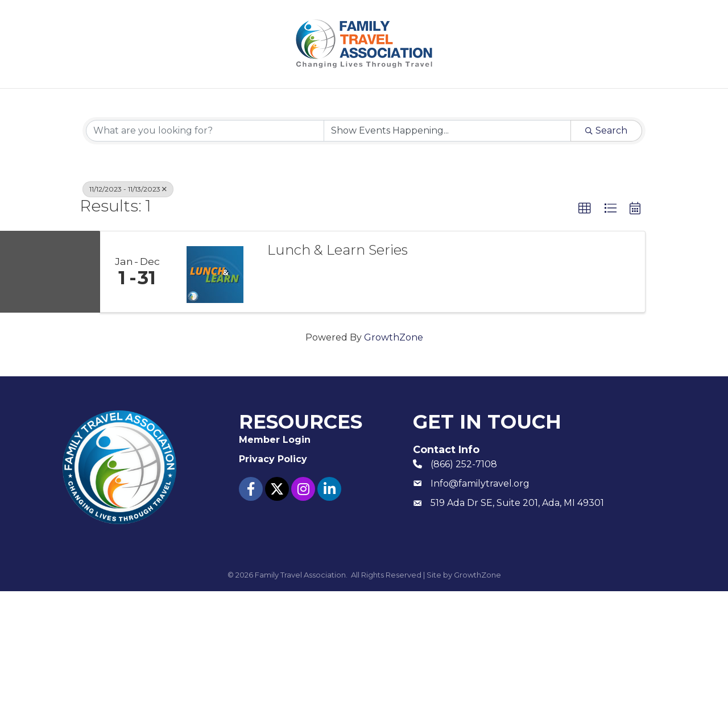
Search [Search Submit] (606, 249)
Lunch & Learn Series (338, 369)
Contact (554, 103)
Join (228, 103)
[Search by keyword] (205, 250)
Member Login (471, 103)
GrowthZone (394, 456)
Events (290, 103)
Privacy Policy (273, 577)
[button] (585, 327)
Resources (371, 103)
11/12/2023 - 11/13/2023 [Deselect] (128, 308)
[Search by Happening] (447, 250)
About (167, 103)
